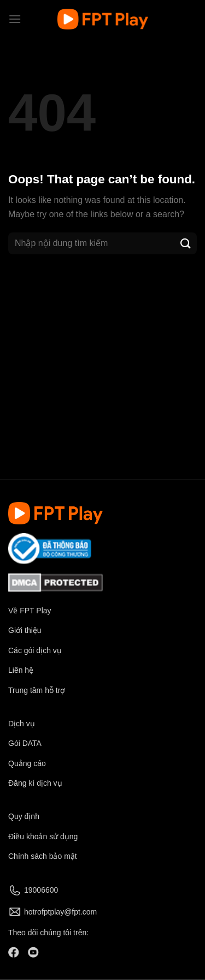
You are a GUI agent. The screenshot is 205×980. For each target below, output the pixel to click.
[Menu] (15, 19)
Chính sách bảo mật (43, 856)
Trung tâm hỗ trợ (37, 690)
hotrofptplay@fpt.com (60, 912)
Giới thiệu (25, 630)
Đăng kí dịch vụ (35, 783)
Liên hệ (21, 670)
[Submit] (186, 243)
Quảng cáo (27, 763)
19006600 (41, 890)
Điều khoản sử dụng (43, 836)
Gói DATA (25, 743)
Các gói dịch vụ (36, 650)
